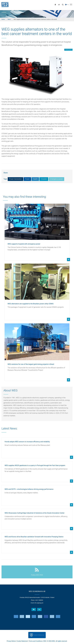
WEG (4, 5)
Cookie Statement (22, 641)
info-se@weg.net (39, 603)
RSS (45, 641)
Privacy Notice (11, 641)
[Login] (55, 5)
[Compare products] (59, 5)
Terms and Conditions (36, 641)
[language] (67, 5)
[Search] (63, 5)
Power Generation (15, 179)
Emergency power (56, 179)
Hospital (44, 179)
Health (35, 179)
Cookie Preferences (39, 635)
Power (27, 179)
